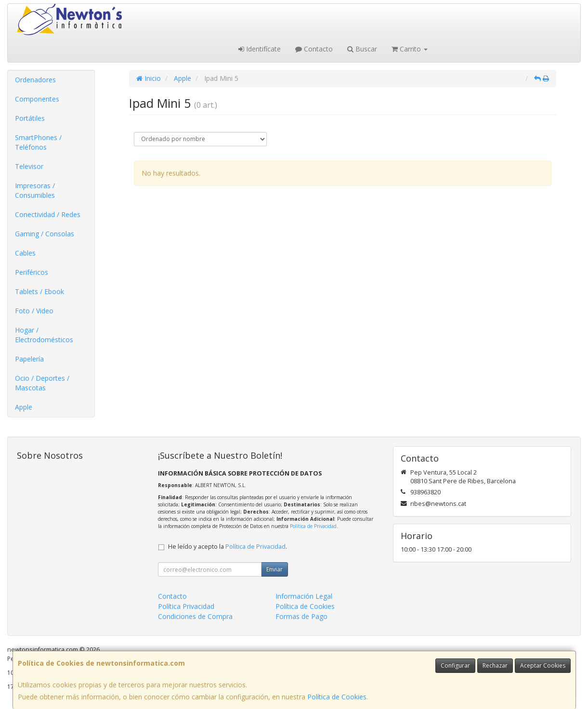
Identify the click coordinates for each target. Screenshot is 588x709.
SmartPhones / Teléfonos (38, 142)
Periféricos (32, 272)
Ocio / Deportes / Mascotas (42, 383)
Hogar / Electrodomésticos (44, 335)
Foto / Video (34, 311)
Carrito (410, 49)
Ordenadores (35, 80)
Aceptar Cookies (543, 665)
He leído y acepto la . (228, 547)
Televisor (29, 166)
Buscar (362, 49)
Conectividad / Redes (48, 214)
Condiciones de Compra (195, 616)
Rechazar (495, 665)
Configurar (455, 665)
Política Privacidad (186, 606)
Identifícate (260, 49)
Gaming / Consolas (45, 234)
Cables (25, 253)
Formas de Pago (301, 616)
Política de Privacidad (313, 526)
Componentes (37, 99)
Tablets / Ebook (39, 291)
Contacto (314, 49)
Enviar (274, 569)
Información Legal (304, 596)
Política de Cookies (337, 697)
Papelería (29, 359)
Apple (24, 407)
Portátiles (30, 118)
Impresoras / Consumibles (35, 190)
